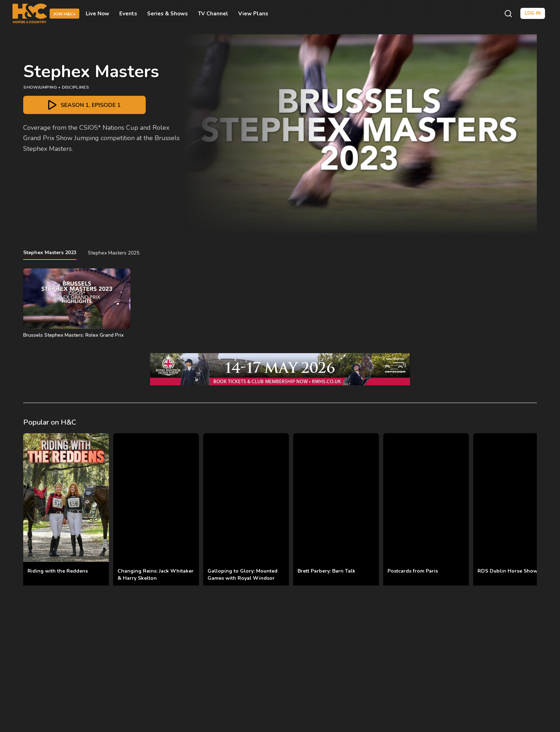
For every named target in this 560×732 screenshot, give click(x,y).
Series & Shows (167, 14)
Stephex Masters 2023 (50, 253)
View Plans (253, 14)
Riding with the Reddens (58, 571)
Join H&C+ (64, 14)
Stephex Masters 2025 (114, 253)
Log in (533, 13)
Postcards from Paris (413, 571)
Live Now (97, 14)
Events (128, 14)
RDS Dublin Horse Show (507, 571)
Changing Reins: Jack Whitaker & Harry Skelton (156, 575)
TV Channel (213, 14)
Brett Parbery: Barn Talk (326, 571)
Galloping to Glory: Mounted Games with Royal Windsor (242, 575)
